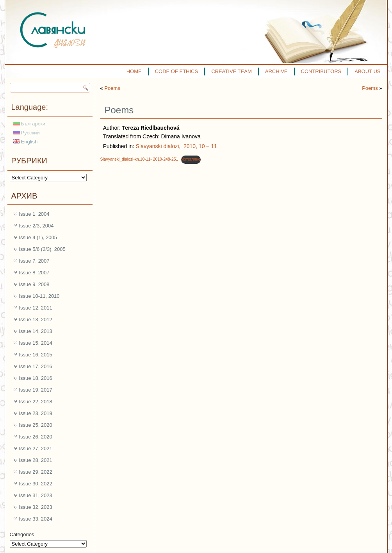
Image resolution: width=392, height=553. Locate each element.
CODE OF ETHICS (177, 71)
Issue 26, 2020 (36, 437)
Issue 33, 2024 (36, 519)
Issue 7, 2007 (34, 261)
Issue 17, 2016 (36, 366)
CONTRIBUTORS (321, 71)
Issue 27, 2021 (36, 448)
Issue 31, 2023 (36, 495)
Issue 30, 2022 (36, 484)
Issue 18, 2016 (36, 378)
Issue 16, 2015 (36, 355)
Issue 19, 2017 (36, 390)
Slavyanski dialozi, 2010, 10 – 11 (176, 146)
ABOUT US (367, 71)
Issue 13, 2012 (36, 319)
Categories (22, 534)
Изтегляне (191, 159)
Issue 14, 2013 (36, 331)
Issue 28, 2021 (36, 460)
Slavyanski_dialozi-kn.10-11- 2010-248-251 (139, 159)
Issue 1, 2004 (34, 214)
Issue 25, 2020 (36, 425)
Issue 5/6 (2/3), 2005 (42, 249)
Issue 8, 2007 (34, 273)
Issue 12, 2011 (36, 308)
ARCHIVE (276, 71)
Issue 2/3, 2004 (37, 226)
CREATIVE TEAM (232, 71)
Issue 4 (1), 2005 (38, 237)
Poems (112, 88)
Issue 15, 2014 (36, 343)
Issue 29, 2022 (36, 472)
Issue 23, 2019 (36, 413)
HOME (134, 71)
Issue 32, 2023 (36, 507)
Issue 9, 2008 (34, 284)
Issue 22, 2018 (36, 402)
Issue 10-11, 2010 (39, 296)
